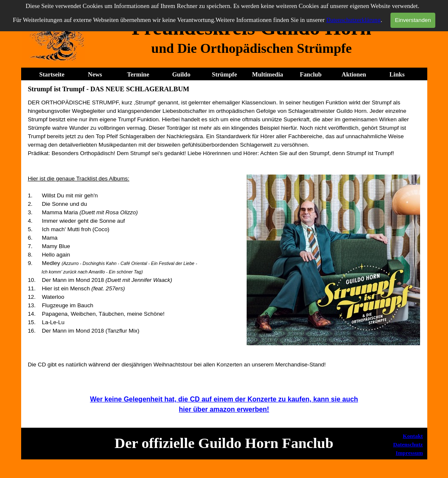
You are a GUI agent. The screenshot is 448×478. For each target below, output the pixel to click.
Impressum (409, 453)
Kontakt (413, 436)
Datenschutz (408, 444)
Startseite (52, 74)
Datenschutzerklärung (353, 20)
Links (397, 74)
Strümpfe (224, 74)
